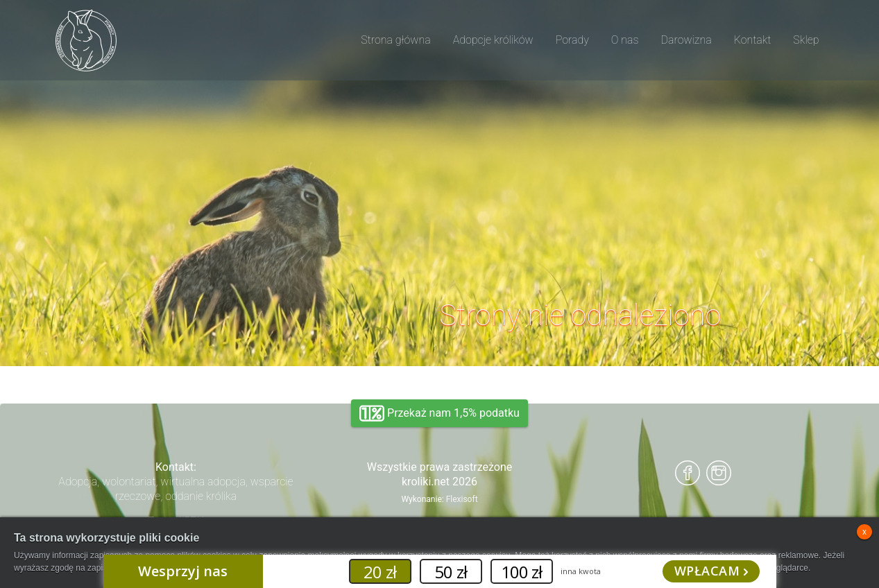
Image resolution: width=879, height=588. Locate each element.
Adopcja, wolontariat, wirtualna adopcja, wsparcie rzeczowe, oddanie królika (176, 489)
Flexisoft (462, 499)
